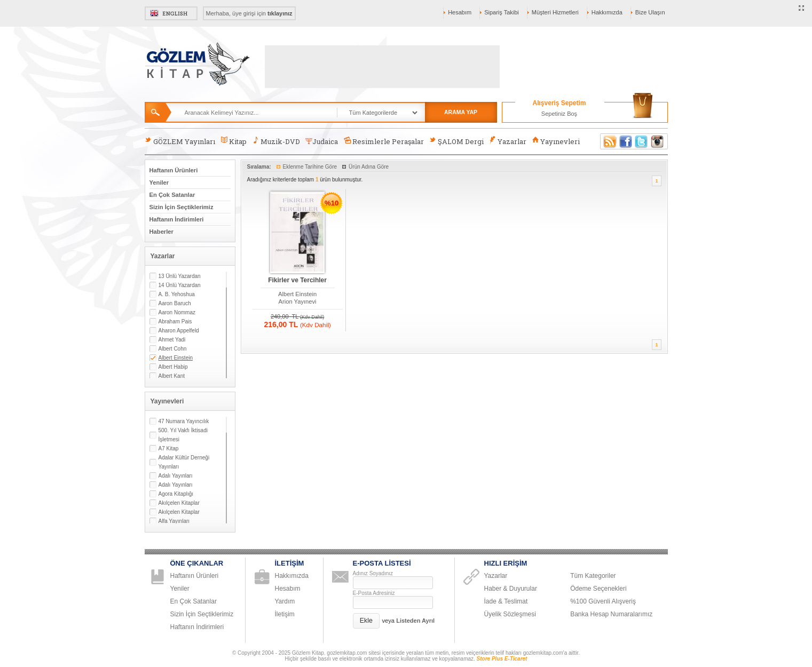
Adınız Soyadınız (373, 573)
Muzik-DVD (276, 141)
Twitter (642, 141)
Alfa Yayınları (174, 521)
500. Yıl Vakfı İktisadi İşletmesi (183, 435)
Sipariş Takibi (502, 12)
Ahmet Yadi (172, 340)
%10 (332, 203)
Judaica (322, 141)
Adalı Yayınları (176, 476)
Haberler (161, 232)
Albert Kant (172, 376)
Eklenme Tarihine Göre (310, 167)
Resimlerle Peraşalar (383, 141)
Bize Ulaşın (650, 12)
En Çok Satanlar (172, 195)
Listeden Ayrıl (415, 621)
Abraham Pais (175, 321)
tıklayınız (280, 13)
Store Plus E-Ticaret (502, 659)
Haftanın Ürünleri (174, 170)
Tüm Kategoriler (593, 576)
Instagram (658, 141)
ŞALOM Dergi (456, 141)
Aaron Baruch (175, 303)
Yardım (285, 601)
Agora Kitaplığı (176, 494)
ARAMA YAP (461, 112)
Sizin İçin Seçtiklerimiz (182, 207)
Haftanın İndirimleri (177, 219)
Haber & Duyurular (511, 589)
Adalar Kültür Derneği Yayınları (184, 462)
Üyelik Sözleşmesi (510, 614)
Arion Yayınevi (298, 301)
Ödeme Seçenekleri (598, 589)
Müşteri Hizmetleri (555, 12)
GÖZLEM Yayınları (180, 141)
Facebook (626, 141)
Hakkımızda (607, 12)
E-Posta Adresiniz (374, 593)
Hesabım (460, 12)
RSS (608, 141)
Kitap (234, 141)
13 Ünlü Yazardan (180, 276)
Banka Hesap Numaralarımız (611, 614)
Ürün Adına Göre (369, 167)
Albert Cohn (173, 349)
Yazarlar (508, 141)
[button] (366, 621)
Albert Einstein (176, 358)
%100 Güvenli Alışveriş (603, 601)
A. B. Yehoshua (177, 294)
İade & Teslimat (506, 601)
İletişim (285, 614)
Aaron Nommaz (177, 312)
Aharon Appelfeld (179, 331)
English (171, 13)
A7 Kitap (169, 448)
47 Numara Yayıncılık (184, 421)
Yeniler (159, 182)
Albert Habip (173, 367)
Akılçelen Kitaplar (179, 503)
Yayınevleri (556, 141)
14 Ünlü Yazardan (180, 285)
